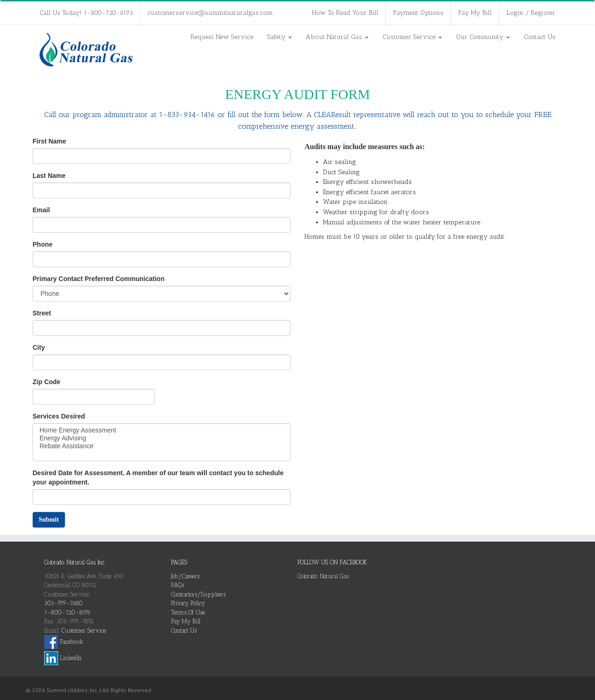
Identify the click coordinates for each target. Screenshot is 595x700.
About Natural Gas (337, 37)
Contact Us (540, 37)
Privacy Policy (188, 603)
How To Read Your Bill (345, 13)
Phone (43, 244)
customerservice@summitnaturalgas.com (210, 13)
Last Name (49, 176)
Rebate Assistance (162, 446)
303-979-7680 (63, 603)
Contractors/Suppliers (198, 594)
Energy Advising (162, 438)
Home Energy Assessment (162, 430)
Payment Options (418, 13)
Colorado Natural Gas (323, 576)
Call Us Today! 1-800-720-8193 (86, 13)
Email (41, 210)
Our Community (483, 37)
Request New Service (222, 37)
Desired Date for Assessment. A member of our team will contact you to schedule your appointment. (158, 478)
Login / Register (531, 13)
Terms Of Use (188, 612)
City (39, 347)
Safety (280, 37)
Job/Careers (185, 576)
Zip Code (46, 382)
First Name (49, 141)
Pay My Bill (475, 13)
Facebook (64, 642)
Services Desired (59, 416)
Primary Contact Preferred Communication (99, 279)
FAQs (178, 585)
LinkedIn (63, 658)
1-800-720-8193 (67, 612)
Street (42, 313)
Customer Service (412, 37)
